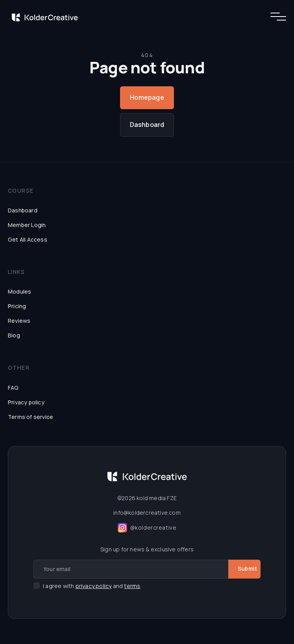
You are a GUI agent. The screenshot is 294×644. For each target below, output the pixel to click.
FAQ (13, 388)
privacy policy (94, 586)
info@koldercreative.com (147, 513)
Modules (19, 291)
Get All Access (28, 239)
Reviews (19, 321)
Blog (14, 335)
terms (132, 586)
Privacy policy (26, 402)
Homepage (147, 97)
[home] (43, 17)
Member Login (27, 225)
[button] (275, 17)
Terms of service (31, 417)
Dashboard (147, 125)
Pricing (17, 306)
